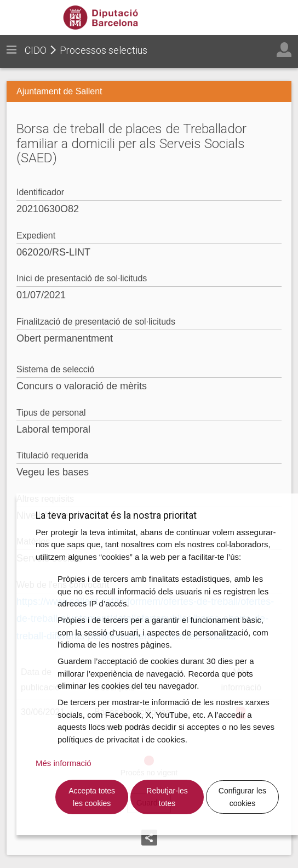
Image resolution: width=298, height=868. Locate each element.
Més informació (64, 763)
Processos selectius (104, 50)
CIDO (36, 50)
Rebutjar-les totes (167, 797)
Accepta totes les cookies (92, 797)
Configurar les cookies (242, 797)
